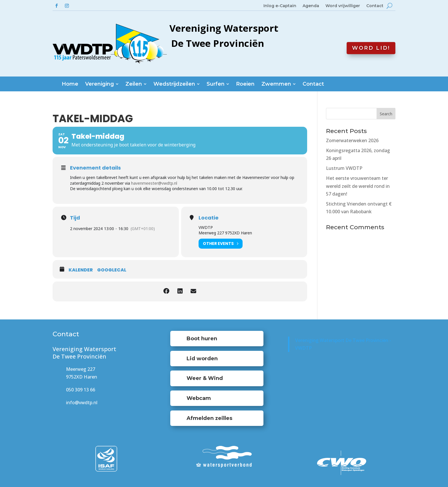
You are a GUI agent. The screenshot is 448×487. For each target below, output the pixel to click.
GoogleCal (112, 270)
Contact (375, 6)
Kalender (81, 270)
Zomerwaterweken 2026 (352, 140)
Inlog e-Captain (280, 6)
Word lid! (371, 48)
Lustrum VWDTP (344, 168)
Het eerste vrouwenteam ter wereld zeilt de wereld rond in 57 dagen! (358, 186)
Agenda (311, 6)
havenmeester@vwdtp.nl (154, 183)
